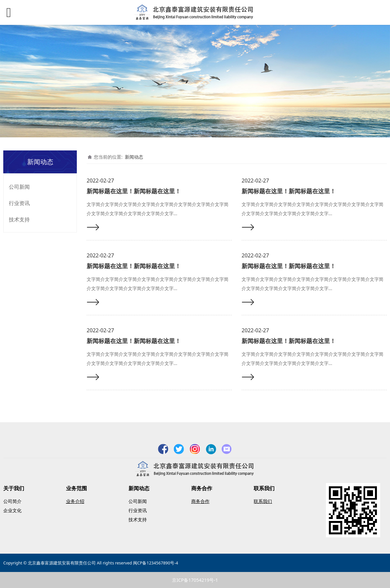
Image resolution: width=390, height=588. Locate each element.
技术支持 (19, 219)
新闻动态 (134, 157)
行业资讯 (19, 203)
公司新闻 (19, 187)
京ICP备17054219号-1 (195, 580)
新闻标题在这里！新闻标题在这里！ (134, 191)
